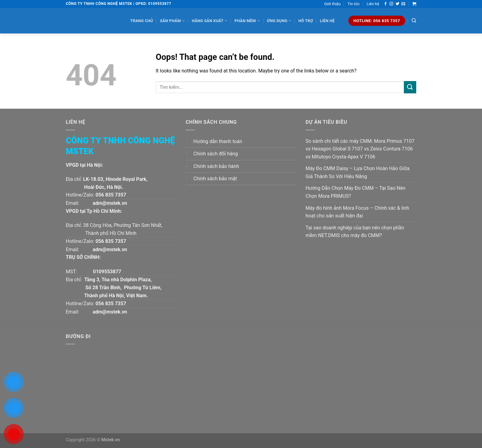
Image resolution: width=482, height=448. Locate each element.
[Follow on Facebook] (385, 4)
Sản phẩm (172, 21)
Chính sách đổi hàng (216, 154)
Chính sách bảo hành (216, 166)
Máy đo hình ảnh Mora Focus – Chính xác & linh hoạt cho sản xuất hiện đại (357, 212)
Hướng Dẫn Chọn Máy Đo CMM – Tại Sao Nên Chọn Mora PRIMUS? (356, 192)
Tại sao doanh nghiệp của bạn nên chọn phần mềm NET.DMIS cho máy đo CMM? (355, 232)
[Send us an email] (403, 4)
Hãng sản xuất (210, 21)
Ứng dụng (279, 21)
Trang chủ (142, 21)
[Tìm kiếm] (414, 21)
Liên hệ (373, 4)
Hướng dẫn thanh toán (218, 141)
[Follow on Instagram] (391, 4)
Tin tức (354, 4)
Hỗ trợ (306, 21)
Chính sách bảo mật (215, 179)
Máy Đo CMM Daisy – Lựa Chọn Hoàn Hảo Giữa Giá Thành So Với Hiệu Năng (358, 172)
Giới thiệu (332, 4)
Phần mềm (247, 21)
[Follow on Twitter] (397, 4)
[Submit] (410, 87)
